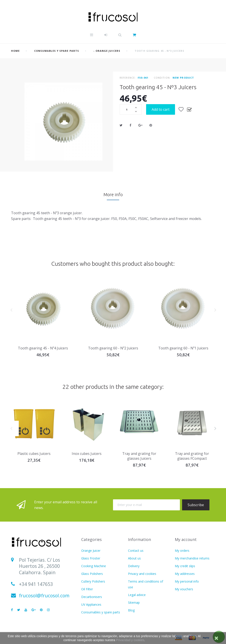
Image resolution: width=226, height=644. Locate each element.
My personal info (187, 581)
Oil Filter (87, 589)
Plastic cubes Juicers (34, 454)
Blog (131, 610)
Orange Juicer (91, 551)
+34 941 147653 (36, 584)
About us (134, 558)
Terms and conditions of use (146, 584)
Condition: (162, 78)
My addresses (185, 574)
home (15, 51)
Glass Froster (91, 558)
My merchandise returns (192, 558)
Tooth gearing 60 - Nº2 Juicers (113, 348)
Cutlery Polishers (93, 581)
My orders (182, 551)
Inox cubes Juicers (87, 454)
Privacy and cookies (142, 574)
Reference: (128, 78)
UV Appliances (91, 604)
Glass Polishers (92, 574)
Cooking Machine (94, 566)
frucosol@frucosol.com (44, 596)
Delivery (134, 566)
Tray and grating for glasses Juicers (139, 456)
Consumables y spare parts (57, 51)
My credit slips (185, 566)
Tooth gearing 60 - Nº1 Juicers (183, 348)
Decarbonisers (92, 597)
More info (113, 195)
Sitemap (134, 602)
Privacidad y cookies (130, 640)
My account (186, 539)
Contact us (136, 551)
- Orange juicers (107, 51)
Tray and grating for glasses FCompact (192, 456)
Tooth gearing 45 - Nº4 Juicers (43, 348)
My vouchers (184, 589)
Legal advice (137, 595)
